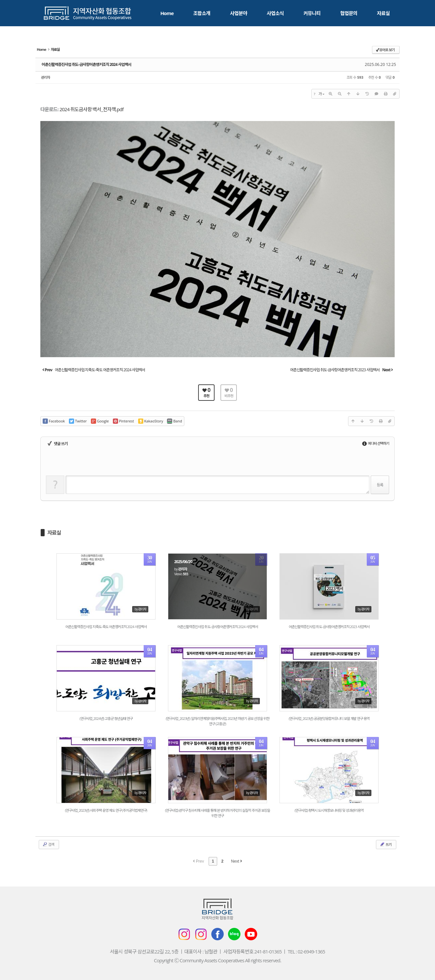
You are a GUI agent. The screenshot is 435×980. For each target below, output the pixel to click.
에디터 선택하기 (376, 443)
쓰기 (385, 844)
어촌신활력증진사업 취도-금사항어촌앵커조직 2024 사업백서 (86, 64)
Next (237, 861)
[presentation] (96, 463)
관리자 (45, 77)
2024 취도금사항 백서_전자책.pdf (91, 109)
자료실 (54, 533)
